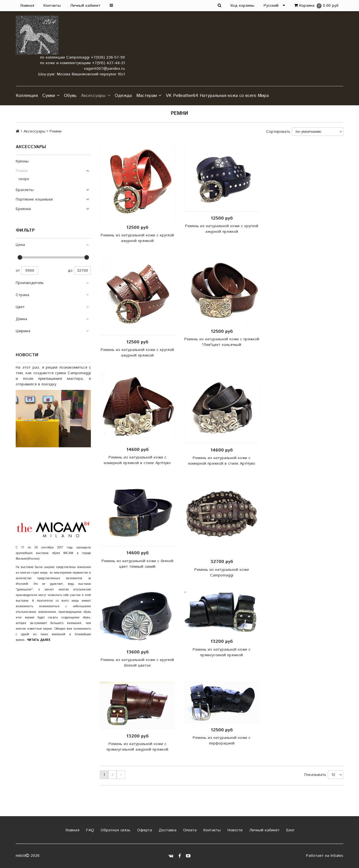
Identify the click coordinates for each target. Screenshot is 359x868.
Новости (234, 830)
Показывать (315, 775)
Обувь (70, 96)
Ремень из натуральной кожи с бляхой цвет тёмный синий (137, 564)
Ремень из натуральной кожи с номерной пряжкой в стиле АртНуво (137, 460)
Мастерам (149, 96)
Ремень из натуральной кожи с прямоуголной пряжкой (222, 652)
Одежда (123, 96)
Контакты (52, 6)
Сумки (51, 96)
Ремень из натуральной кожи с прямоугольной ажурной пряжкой (137, 747)
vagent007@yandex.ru (104, 69)
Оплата (189, 830)
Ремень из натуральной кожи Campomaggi (222, 573)
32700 (82, 271)
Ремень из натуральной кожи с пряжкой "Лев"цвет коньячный (222, 342)
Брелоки (23, 209)
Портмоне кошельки (34, 199)
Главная (27, 6)
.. (38, 640)
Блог (290, 830)
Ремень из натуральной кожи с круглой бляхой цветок (137, 663)
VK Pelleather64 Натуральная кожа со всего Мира (217, 96)
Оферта (144, 830)
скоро (24, 179)
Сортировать (278, 132)
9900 (30, 271)
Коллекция (27, 96)
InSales (337, 856)
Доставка (167, 830)
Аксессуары (95, 96)
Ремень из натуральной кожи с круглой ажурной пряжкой (137, 238)
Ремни (22, 171)
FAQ (89, 830)
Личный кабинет (85, 6)
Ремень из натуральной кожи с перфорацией (222, 741)
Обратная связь (115, 830)
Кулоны (22, 161)
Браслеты (25, 190)
